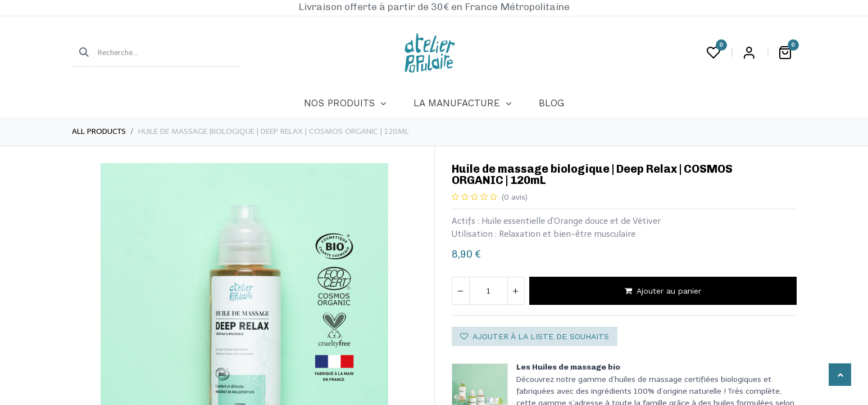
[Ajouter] (516, 291)
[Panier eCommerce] (785, 53)
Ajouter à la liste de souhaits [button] (535, 336)
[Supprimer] (461, 291)
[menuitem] (345, 103)
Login (749, 53)
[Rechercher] (80, 53)
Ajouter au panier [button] (663, 291)
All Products (99, 131)
